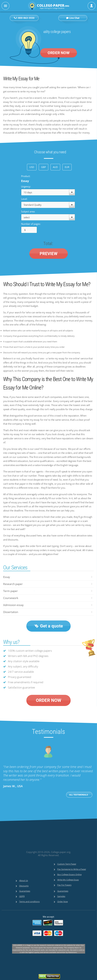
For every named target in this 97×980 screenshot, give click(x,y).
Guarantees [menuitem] (25, 891)
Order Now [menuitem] (63, 902)
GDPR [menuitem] (22, 896)
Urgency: (26, 186)
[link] (42, 842)
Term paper (10, 591)
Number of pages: (31, 224)
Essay (7, 577)
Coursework (11, 598)
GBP (43, 167)
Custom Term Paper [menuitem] (67, 864)
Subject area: (28, 211)
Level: (24, 199)
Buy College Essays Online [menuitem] (69, 874)
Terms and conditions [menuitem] (29, 902)
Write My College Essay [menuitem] (68, 880)
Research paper (13, 584)
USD (32, 167)
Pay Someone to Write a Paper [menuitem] (72, 869)
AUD (55, 167)
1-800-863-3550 (25, 18)
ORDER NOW (59, 53)
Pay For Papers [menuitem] (64, 885)
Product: (26, 176)
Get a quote (48, 626)
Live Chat (73, 18)
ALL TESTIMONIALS (79, 795)
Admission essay (13, 605)
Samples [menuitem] (61, 896)
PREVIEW (49, 253)
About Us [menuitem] (24, 880)
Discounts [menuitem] (24, 886)
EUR (67, 167)
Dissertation (11, 612)
